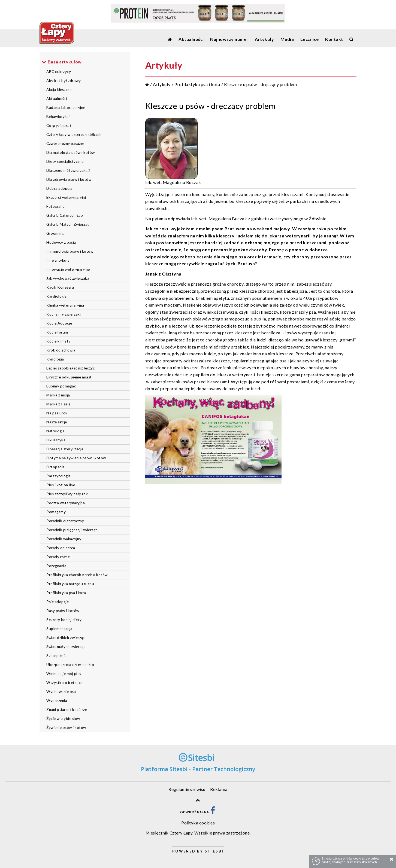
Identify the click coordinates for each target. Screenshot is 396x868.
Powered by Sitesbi (198, 851)
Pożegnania (56, 566)
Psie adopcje (58, 602)
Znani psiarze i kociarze (67, 710)
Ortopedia (56, 467)
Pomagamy (56, 512)
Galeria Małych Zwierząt (68, 224)
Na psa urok (57, 413)
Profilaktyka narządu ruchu (70, 584)
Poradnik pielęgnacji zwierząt (72, 530)
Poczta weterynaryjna (66, 503)
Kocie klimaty (58, 341)
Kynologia (55, 359)
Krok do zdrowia (61, 350)
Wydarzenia (57, 701)
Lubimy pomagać (61, 386)
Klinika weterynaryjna (65, 305)
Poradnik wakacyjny (64, 539)
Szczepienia (57, 656)
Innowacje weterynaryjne (68, 269)
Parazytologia (59, 476)
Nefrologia (55, 431)
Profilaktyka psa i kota (66, 593)
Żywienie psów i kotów (66, 728)
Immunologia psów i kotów (70, 251)
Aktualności (57, 99)
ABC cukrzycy (59, 72)
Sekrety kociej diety (64, 620)
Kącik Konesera (60, 287)
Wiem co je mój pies (64, 674)
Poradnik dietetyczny (65, 521)
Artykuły (162, 84)
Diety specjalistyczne (65, 161)
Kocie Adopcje (59, 323)
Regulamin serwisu (187, 789)
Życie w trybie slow (63, 719)
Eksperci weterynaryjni (66, 197)
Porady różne (58, 557)
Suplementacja (59, 629)
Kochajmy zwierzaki (64, 314)
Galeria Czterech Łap (65, 215)
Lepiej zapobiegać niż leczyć (70, 368)
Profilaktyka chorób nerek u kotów (77, 575)
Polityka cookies (198, 823)
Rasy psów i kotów (63, 611)
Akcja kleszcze (59, 90)
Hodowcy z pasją (61, 242)
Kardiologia (57, 296)
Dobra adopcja (59, 188)
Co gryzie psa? (59, 126)
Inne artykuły (58, 260)
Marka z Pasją (58, 404)
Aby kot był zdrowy (64, 81)
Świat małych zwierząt (66, 647)
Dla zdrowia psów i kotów (69, 179)
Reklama (219, 789)
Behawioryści (58, 117)
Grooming (55, 233)
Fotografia (55, 206)
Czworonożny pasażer (65, 143)
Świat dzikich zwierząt (66, 638)
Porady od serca (61, 548)
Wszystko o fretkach (65, 683)
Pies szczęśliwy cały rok (67, 494)
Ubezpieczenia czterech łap (70, 665)
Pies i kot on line (61, 485)
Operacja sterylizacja (65, 449)
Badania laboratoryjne (66, 108)
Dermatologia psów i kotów (71, 152)
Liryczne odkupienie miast (69, 377)
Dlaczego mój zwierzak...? (68, 170)
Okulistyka (56, 440)
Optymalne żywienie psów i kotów (76, 458)
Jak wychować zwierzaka (68, 278)
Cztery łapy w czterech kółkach (74, 135)
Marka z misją (58, 395)
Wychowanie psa (61, 692)
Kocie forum (57, 332)
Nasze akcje (57, 422)
